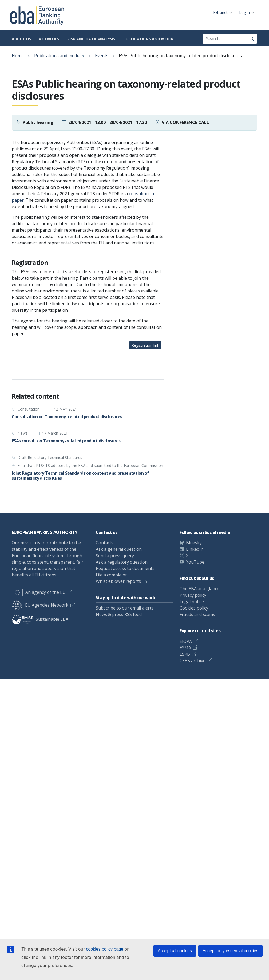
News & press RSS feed (119, 614)
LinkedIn (195, 549)
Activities (49, 39)
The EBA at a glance (199, 589)
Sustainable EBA (40, 619)
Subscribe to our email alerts (125, 608)
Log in (244, 12)
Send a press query (115, 556)
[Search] (252, 39)
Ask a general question (119, 549)
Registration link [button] (145, 345)
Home (18, 56)
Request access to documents (125, 568)
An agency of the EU (39, 592)
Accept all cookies (175, 951)
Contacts (105, 543)
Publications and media (148, 39)
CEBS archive (193, 661)
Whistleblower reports (118, 581)
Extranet (220, 12)
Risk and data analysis (91, 39)
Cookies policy (194, 608)
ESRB (185, 654)
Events (102, 56)
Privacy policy (193, 595)
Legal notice (192, 602)
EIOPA (186, 641)
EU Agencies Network (40, 605)
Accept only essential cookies (230, 951)
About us (21, 39)
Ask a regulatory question (122, 562)
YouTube (195, 562)
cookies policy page (105, 949)
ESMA (185, 648)
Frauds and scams (197, 614)
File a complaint (111, 575)
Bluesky (194, 543)
